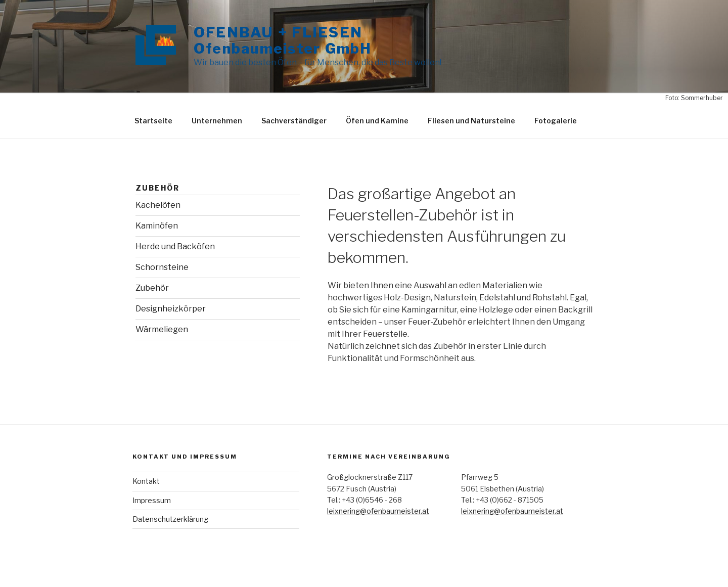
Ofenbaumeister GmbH (283, 49)
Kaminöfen (157, 226)
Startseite (153, 121)
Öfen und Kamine (377, 121)
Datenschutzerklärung (170, 519)
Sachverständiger (294, 121)
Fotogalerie (556, 121)
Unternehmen (217, 121)
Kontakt (146, 481)
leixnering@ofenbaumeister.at (378, 511)
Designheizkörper (171, 309)
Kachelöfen (158, 205)
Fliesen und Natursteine (471, 121)
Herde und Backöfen (175, 246)
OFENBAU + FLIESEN (278, 32)
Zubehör (152, 288)
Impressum (152, 500)
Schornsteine (162, 267)
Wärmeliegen (162, 329)
